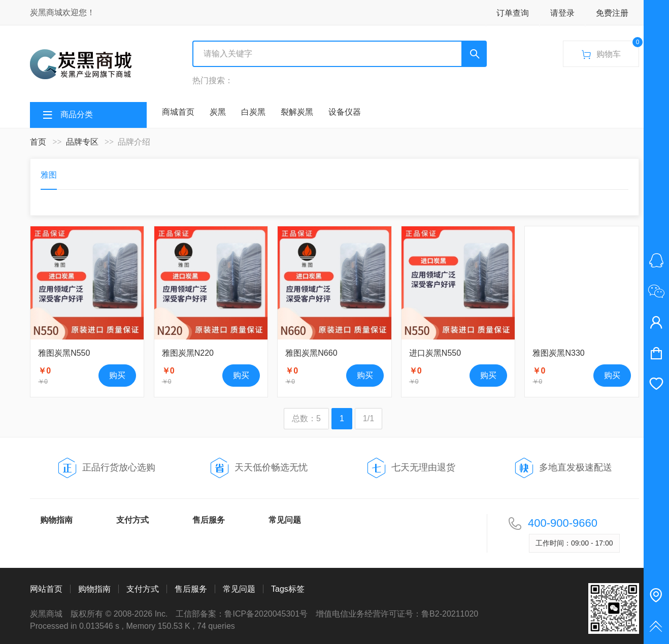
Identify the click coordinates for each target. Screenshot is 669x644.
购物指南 (56, 520)
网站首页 (46, 589)
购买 (117, 375)
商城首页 (178, 112)
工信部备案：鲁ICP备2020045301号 (242, 614)
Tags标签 (288, 589)
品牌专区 (82, 142)
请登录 (562, 13)
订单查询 (513, 13)
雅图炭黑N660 (311, 353)
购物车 (610, 50)
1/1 (369, 418)
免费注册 (612, 13)
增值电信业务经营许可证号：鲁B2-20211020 (397, 614)
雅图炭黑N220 (188, 353)
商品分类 (77, 114)
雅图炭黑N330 (558, 353)
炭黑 (218, 112)
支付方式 (132, 520)
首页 (38, 142)
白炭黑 (253, 112)
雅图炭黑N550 (64, 353)
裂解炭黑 (297, 112)
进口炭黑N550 (435, 353)
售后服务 (209, 520)
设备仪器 (345, 112)
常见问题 (285, 520)
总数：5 (306, 418)
